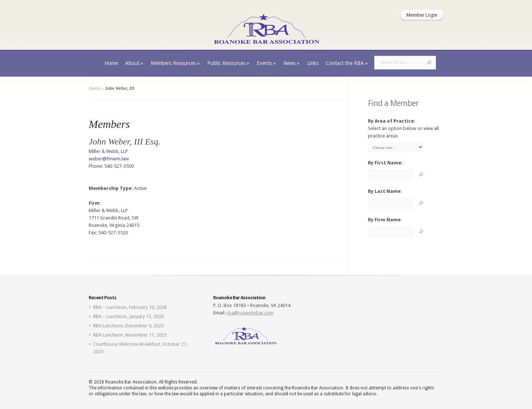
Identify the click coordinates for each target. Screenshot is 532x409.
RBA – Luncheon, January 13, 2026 (128, 316)
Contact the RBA (347, 63)
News (291, 63)
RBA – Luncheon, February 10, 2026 (130, 307)
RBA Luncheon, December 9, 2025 (128, 326)
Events (266, 63)
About (134, 63)
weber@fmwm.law (109, 159)
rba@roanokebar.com (250, 313)
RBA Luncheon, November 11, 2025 (130, 335)
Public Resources (228, 63)
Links (313, 63)
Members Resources (175, 63)
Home (111, 63)
